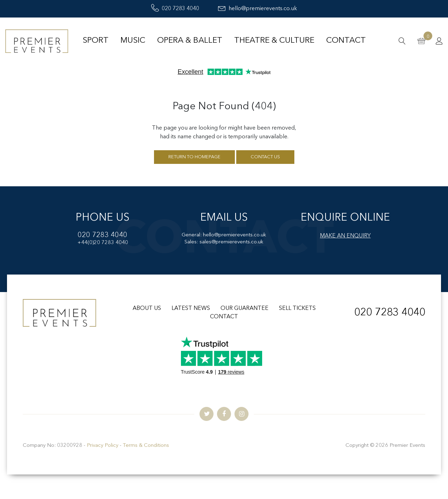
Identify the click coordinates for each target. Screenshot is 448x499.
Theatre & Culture (274, 41)
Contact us (265, 157)
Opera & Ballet (190, 41)
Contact (346, 41)
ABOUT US (147, 309)
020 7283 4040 (175, 9)
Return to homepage (194, 157)
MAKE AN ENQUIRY (345, 236)
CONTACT (224, 317)
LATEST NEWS (191, 309)
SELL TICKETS (297, 309)
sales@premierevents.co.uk (231, 242)
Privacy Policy (103, 446)
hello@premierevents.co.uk (258, 9)
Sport (96, 41)
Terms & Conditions (146, 446)
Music (133, 41)
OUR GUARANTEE (244, 309)
